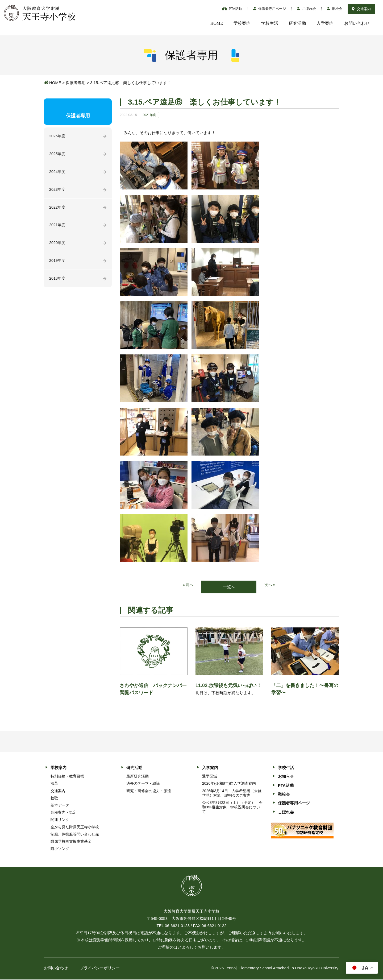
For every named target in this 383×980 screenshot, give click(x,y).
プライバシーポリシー (100, 968)
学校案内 (242, 23)
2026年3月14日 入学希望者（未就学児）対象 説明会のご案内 (232, 793)
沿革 (54, 784)
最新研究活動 (138, 776)
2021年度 (58, 227)
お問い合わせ (357, 23)
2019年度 (58, 263)
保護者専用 (76, 83)
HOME (217, 23)
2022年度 (58, 209)
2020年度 (58, 245)
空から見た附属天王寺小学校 (75, 827)
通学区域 (210, 776)
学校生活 (270, 23)
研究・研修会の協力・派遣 (149, 791)
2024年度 (58, 173)
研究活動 (297, 23)
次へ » (270, 585)
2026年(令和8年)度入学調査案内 (229, 784)
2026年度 (58, 136)
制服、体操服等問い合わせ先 (75, 834)
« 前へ (188, 585)
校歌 (54, 798)
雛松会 (335, 9)
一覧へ (229, 587)
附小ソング (60, 849)
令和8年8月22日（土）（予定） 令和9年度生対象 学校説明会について (232, 807)
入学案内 (325, 23)
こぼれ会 (306, 9)
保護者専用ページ (270, 9)
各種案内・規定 (64, 813)
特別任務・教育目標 (67, 776)
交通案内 (361, 9)
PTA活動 (232, 9)
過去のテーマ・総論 (143, 784)
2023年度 (58, 191)
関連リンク (60, 820)
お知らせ (286, 777)
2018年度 (58, 281)
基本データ (60, 805)
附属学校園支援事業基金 (71, 842)
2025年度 (58, 154)
